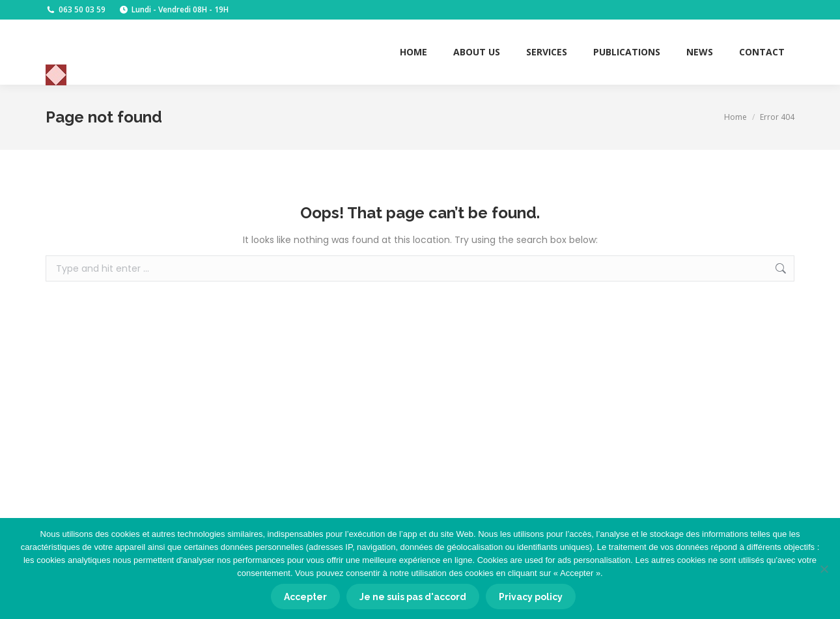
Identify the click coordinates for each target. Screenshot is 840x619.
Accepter (305, 597)
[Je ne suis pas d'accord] (824, 569)
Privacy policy (531, 597)
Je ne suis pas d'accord (413, 597)
